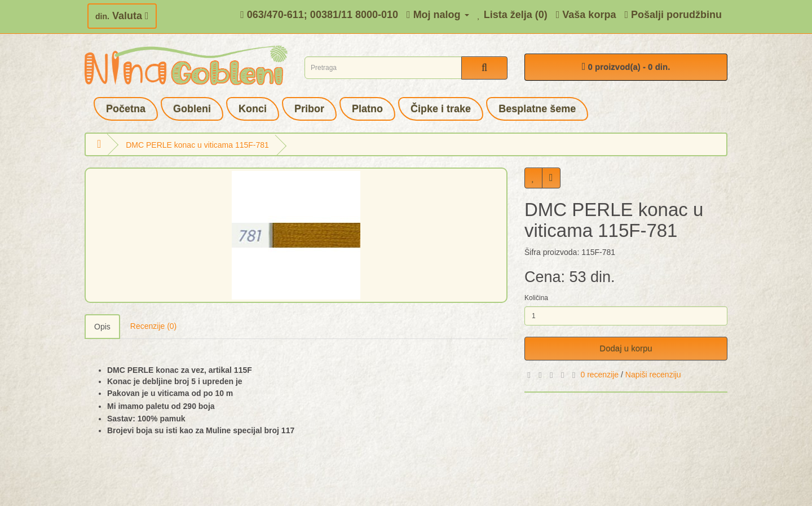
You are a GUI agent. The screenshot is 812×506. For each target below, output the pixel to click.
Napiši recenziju (653, 375)
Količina (536, 298)
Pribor (309, 109)
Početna (126, 109)
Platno (367, 109)
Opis (102, 327)
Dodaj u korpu (626, 348)
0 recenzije (599, 375)
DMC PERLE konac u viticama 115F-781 (197, 145)
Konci (253, 109)
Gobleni (192, 109)
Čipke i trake (441, 109)
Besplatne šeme (537, 109)
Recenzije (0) (153, 326)
